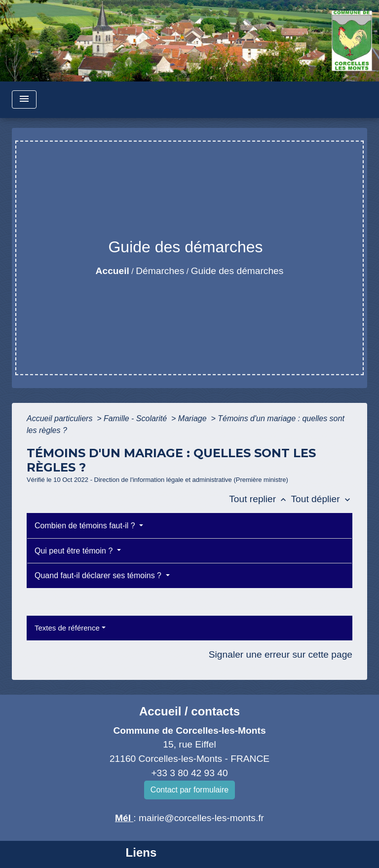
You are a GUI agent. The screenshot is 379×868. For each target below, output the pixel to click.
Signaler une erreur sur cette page (281, 654)
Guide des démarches (237, 271)
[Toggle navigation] (24, 99)
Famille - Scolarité (136, 418)
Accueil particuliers (61, 418)
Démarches (160, 271)
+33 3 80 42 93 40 (189, 773)
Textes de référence (67, 628)
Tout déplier (322, 499)
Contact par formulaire (189, 790)
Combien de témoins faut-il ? (86, 526)
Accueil (113, 271)
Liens (141, 852)
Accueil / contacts (189, 711)
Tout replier (260, 499)
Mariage (193, 418)
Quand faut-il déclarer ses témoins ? (99, 575)
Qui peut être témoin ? (75, 551)
